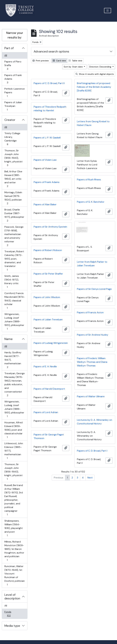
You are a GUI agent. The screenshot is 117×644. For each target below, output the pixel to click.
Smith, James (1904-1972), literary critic (12, 281)
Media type (12, 626)
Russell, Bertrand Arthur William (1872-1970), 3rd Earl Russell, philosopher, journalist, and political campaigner (14, 500)
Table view (75, 61)
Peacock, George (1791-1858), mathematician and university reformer (14, 236)
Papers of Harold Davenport (49, 389)
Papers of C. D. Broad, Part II (49, 83)
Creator (10, 120)
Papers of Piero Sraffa (13, 65)
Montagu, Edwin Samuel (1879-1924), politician (13, 198)
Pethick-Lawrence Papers (14, 92)
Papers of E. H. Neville (45, 366)
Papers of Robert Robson (48, 250)
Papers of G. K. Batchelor (91, 202)
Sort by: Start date (74, 67)
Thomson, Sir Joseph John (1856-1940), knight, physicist (13, 158)
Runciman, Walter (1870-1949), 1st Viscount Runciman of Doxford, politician (14, 575)
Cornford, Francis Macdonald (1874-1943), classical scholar (15, 301)
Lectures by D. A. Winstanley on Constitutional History (95, 422)
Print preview (41, 61)
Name (9, 339)
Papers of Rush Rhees (89, 180)
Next (90, 478)
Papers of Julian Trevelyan (13, 106)
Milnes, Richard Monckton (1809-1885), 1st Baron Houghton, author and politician (14, 551)
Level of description (12, 597)
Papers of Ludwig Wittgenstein (51, 343)
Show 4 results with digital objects (95, 74)
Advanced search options (51, 51)
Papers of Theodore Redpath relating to (50, 109)
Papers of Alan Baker (45, 204)
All (6, 55)
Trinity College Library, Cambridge (12, 139)
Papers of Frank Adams (13, 79)
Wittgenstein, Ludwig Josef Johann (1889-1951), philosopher (14, 321)
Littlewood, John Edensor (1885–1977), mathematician (14, 451)
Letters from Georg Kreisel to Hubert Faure (93, 123)
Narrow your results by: (15, 35)
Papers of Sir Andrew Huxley (93, 335)
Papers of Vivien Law (45, 160)
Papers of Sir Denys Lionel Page (94, 289)
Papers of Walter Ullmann (91, 396)
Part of (9, 48)
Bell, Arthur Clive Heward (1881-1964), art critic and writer (13, 179)
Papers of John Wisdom (47, 297)
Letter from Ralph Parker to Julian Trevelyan (92, 264)
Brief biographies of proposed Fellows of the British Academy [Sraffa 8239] (94, 87)
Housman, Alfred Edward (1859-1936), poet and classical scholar (13, 430)
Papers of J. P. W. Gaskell (47, 138)
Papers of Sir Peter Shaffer (48, 274)
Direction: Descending (101, 67)
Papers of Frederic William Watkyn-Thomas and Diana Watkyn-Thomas (92, 362)
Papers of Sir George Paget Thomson (49, 436)
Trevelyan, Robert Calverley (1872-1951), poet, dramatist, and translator (14, 261)
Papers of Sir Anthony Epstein (50, 227)
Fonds (11, 614)
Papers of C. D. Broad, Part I (92, 451)
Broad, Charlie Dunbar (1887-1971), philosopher (14, 215)
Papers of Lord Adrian (46, 412)
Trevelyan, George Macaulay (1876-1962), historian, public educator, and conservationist (14, 384)
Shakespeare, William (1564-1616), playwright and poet (13, 528)
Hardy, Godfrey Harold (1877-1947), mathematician (13, 360)
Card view (59, 61)
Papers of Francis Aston (90, 312)
